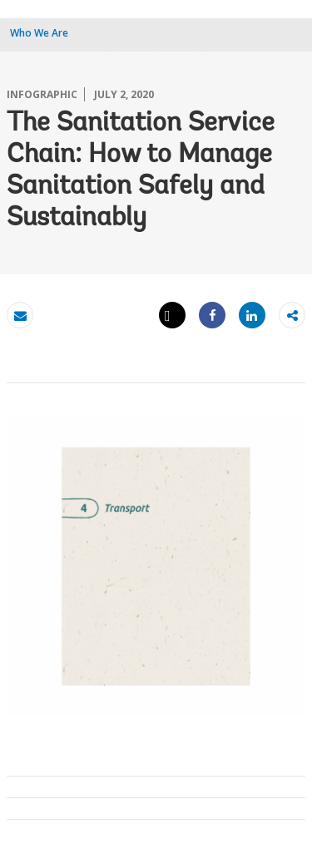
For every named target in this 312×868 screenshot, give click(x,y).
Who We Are (39, 33)
